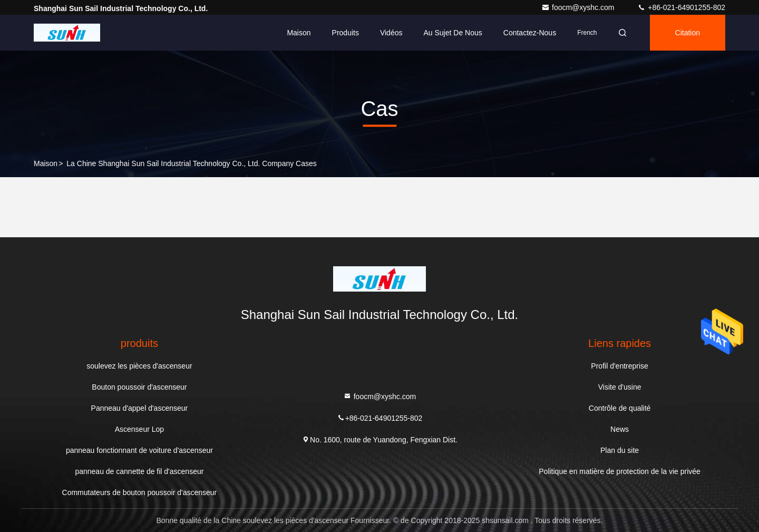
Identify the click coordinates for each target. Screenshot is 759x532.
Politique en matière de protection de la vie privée (620, 471)
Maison (299, 33)
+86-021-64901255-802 (681, 7)
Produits (346, 33)
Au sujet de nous (453, 33)
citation (688, 33)
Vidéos (391, 33)
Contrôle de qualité (620, 408)
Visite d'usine (620, 387)
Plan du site (620, 450)
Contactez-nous (530, 33)
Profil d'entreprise (620, 366)
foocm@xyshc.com (579, 7)
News (620, 429)
